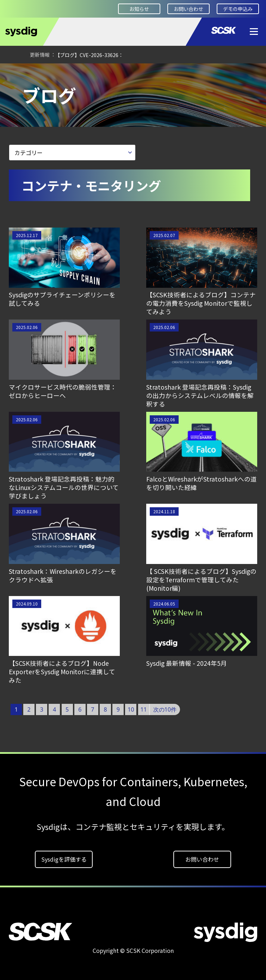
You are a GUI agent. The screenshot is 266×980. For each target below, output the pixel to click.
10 (131, 709)
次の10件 (165, 709)
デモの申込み (238, 9)
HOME (16, 73)
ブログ (101, 73)
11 (143, 709)
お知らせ (139, 9)
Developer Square (58, 73)
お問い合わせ (188, 9)
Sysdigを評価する (64, 859)
